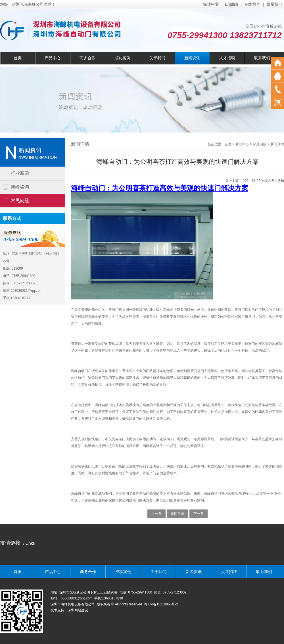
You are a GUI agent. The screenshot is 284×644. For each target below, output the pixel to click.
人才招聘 (227, 58)
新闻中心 (242, 144)
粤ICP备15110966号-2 (161, 604)
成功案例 (122, 58)
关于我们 (157, 58)
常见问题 (20, 201)
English (231, 4)
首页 (18, 58)
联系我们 (274, 4)
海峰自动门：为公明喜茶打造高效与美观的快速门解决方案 (160, 188)
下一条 (199, 514)
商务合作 (87, 58)
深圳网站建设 (78, 610)
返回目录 (177, 514)
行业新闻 (20, 173)
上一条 (156, 514)
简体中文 (211, 4)
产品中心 (53, 58)
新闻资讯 (192, 58)
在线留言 (252, 4)
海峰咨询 (20, 187)
